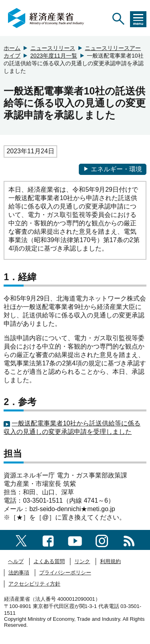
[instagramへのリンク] (102, 540)
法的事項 (19, 573)
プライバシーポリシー (65, 573)
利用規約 (110, 561)
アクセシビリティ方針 (34, 584)
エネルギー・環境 (113, 169)
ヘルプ (16, 561)
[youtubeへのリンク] (75, 540)
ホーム (12, 48)
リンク (82, 561)
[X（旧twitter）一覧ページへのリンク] (21, 540)
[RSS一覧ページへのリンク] (129, 540)
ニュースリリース (53, 48)
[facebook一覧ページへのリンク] (48, 540)
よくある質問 (49, 561)
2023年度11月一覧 (54, 56)
